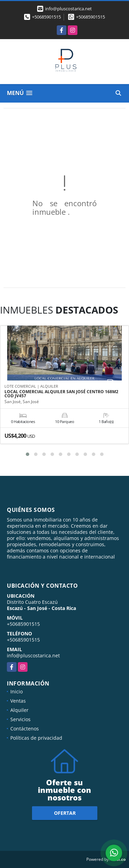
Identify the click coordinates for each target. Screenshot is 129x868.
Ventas (18, 701)
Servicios (20, 719)
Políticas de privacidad (36, 738)
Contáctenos (25, 729)
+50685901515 (46, 17)
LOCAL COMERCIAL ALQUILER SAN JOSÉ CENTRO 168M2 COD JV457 (61, 394)
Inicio (17, 691)
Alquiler (19, 710)
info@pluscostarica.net (33, 655)
